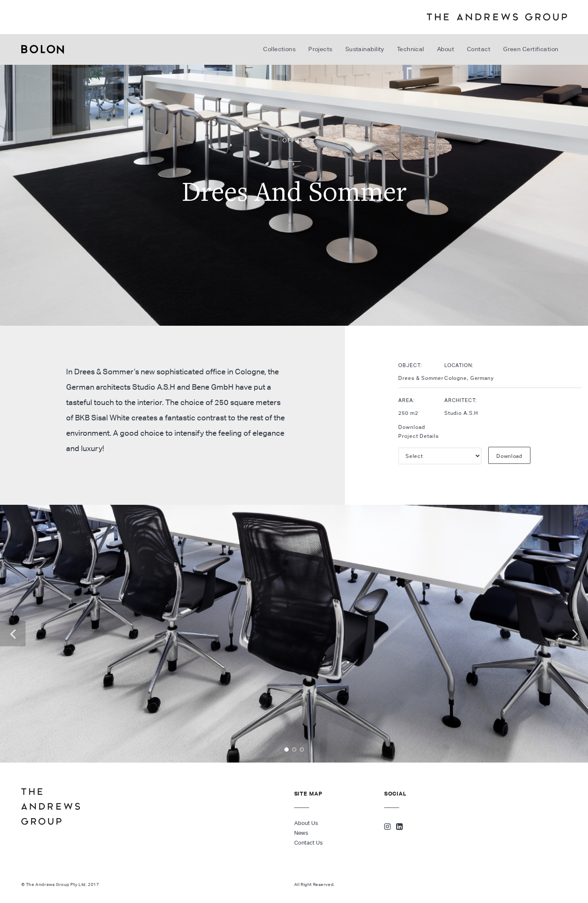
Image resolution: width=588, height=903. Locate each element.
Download (509, 456)
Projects (320, 49)
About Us (306, 823)
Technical (411, 49)
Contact (479, 49)
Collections (279, 49)
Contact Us (308, 843)
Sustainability (365, 49)
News (301, 833)
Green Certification (531, 49)
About (446, 49)
